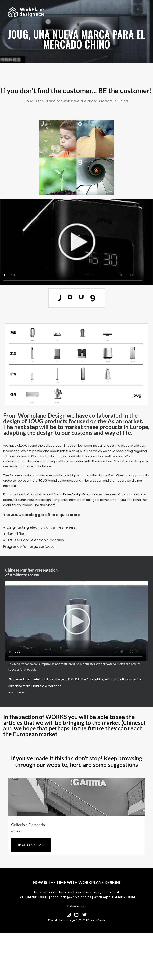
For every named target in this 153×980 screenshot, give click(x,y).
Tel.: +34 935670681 (33, 897)
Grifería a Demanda (28, 825)
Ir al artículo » (31, 845)
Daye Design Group (77, 494)
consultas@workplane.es (71, 897)
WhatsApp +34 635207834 (114, 897)
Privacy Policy (96, 920)
